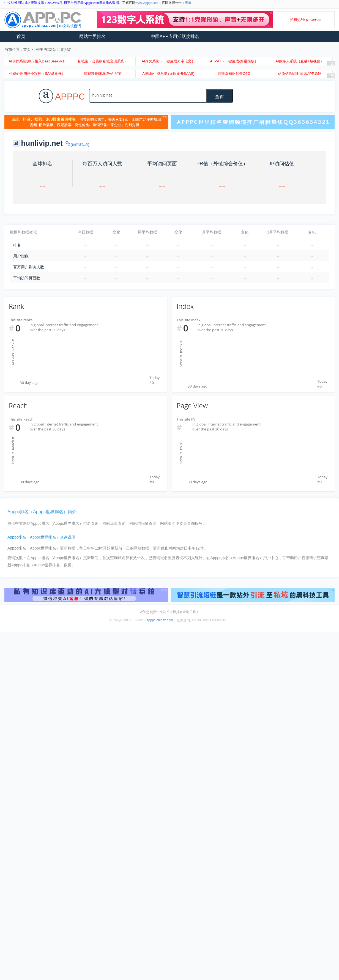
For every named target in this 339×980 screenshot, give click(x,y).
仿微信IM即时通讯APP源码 (300, 74)
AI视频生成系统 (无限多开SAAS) (168, 74)
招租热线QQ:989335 (306, 20)
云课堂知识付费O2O (234, 74)
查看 (188, 3)
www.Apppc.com (147, 3)
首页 (21, 36)
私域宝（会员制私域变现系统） (103, 61)
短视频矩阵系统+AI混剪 (103, 74)
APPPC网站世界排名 (54, 50)
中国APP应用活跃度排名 (175, 36)
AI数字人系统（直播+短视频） (300, 61)
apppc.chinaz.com (160, 620)
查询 (220, 97)
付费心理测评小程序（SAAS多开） (37, 74)
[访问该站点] (77, 145)
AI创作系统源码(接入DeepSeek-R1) (37, 61)
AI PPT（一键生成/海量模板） (234, 61)
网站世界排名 (92, 36)
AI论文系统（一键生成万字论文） (168, 61)
